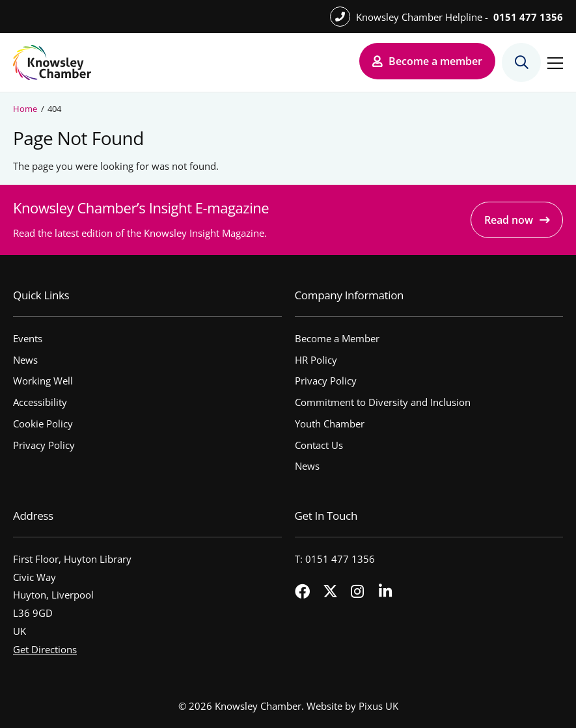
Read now (509, 220)
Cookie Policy (43, 424)
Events (28, 338)
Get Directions (45, 649)
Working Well (43, 381)
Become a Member (337, 338)
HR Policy (316, 360)
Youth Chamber (330, 424)
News (25, 360)
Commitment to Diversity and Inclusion (383, 402)
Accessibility (40, 402)
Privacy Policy (44, 445)
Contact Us (319, 445)
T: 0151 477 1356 (335, 559)
